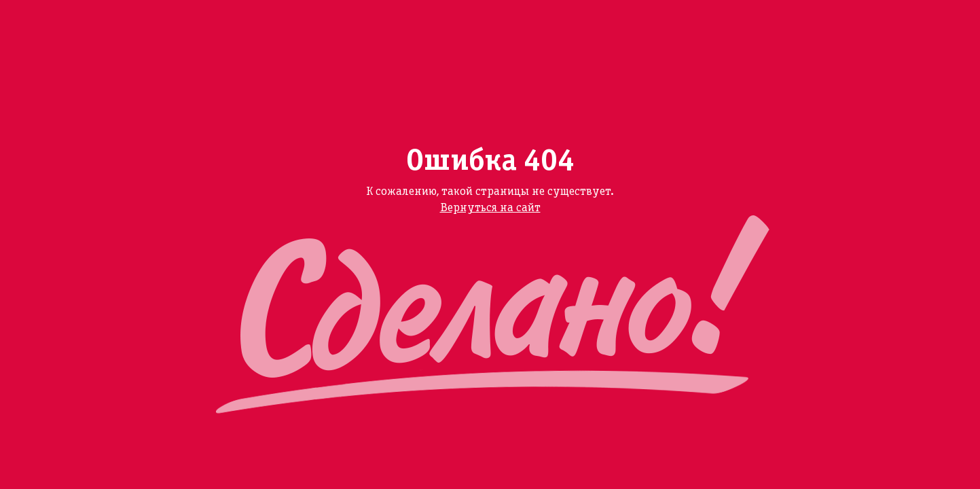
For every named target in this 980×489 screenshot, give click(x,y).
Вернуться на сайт (490, 208)
